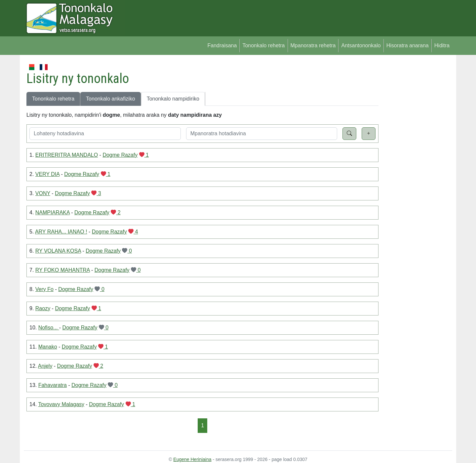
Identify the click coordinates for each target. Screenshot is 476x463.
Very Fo (44, 289)
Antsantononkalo (361, 45)
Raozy (43, 308)
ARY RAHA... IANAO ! (61, 232)
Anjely (45, 366)
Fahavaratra (53, 385)
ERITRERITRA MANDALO (67, 155)
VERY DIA (47, 174)
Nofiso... (49, 328)
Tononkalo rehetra (263, 45)
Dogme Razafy (120, 155)
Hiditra (442, 45)
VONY (43, 193)
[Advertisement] (415, 162)
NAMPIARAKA (53, 212)
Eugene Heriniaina (192, 459)
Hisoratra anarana (408, 45)
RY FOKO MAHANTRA (63, 270)
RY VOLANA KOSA (58, 251)
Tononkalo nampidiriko (173, 99)
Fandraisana (222, 45)
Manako (48, 347)
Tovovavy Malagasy (61, 404)
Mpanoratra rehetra (313, 45)
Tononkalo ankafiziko (111, 99)
